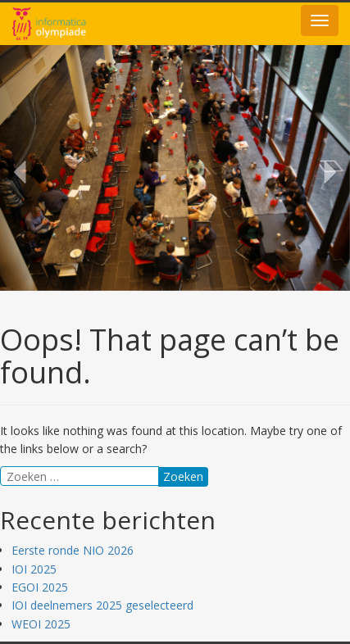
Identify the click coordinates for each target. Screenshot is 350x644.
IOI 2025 (34, 569)
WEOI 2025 (41, 624)
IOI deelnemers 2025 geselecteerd (102, 605)
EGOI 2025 (40, 587)
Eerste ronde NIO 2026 (73, 550)
